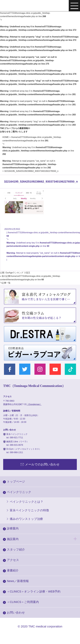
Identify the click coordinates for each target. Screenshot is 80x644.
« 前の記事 (5, 276)
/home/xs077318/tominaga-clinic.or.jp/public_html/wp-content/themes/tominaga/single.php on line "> (30, 279)
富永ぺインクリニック (18, 6)
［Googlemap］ (34, 404)
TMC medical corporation (45, 626)
